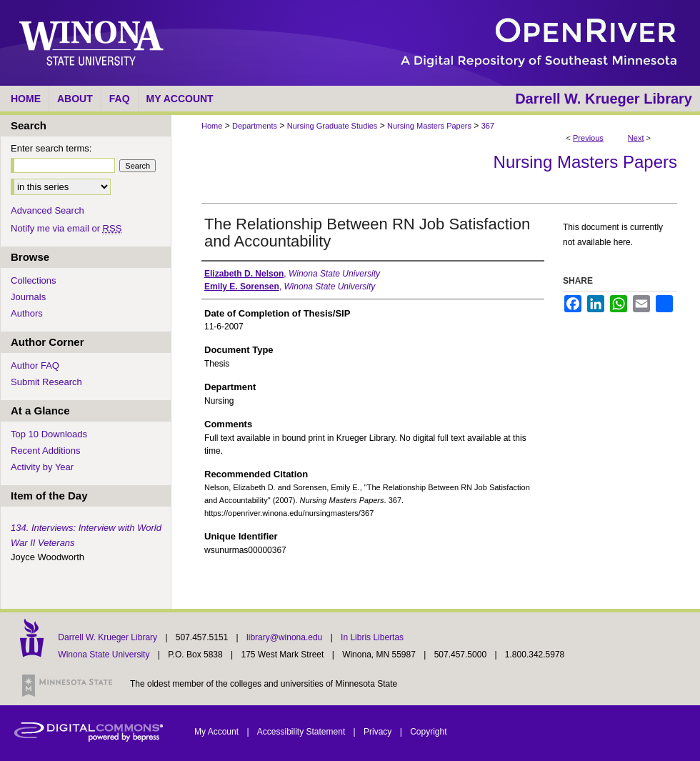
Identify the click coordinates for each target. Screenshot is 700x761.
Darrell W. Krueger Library (109, 637)
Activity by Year (42, 467)
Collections (34, 280)
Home (212, 126)
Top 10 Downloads (49, 434)
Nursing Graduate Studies (332, 126)
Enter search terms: (51, 148)
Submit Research (46, 382)
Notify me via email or (66, 228)
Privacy (379, 732)
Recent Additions (46, 451)
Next (636, 138)
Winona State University (104, 655)
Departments (255, 126)
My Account (217, 732)
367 (488, 126)
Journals (28, 297)
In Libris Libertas (372, 637)
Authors (27, 313)
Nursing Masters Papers (429, 126)
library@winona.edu (286, 637)
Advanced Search (47, 210)
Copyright (428, 732)
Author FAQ (35, 365)
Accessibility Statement (302, 732)
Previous (588, 138)
